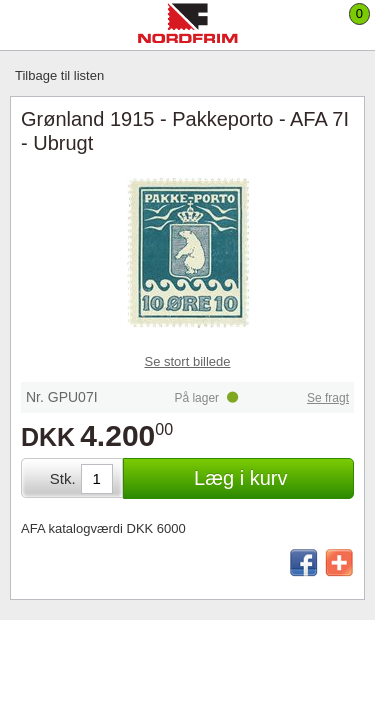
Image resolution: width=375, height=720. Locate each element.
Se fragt (328, 398)
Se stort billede (188, 361)
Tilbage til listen (59, 75)
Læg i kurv (240, 478)
